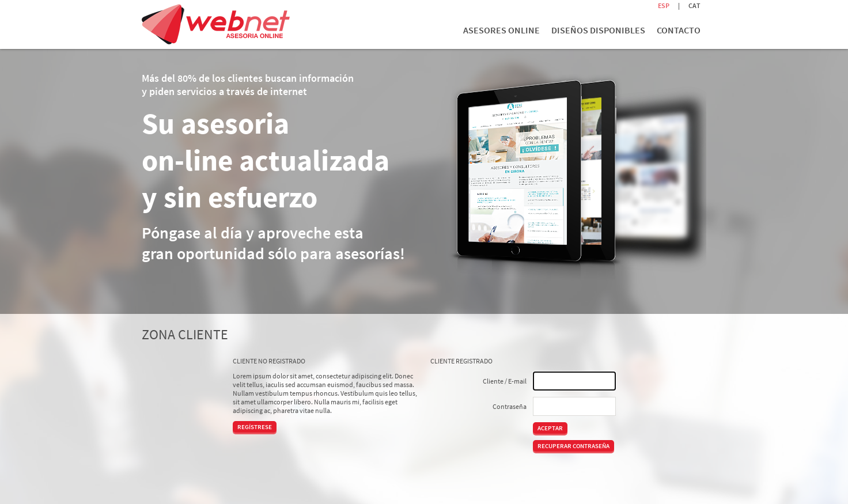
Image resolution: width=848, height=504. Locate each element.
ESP (664, 5)
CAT (694, 5)
